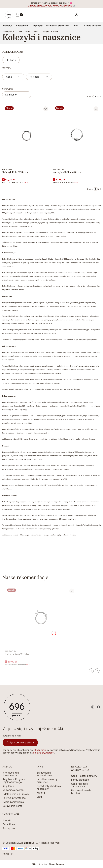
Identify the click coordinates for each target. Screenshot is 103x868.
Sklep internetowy (48, 864)
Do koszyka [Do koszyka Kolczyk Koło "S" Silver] (45, 161)
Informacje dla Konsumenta (11, 774)
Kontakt (7, 820)
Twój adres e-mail (12, 736)
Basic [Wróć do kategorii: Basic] (11, 60)
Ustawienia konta (12, 806)
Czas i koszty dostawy (84, 776)
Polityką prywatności (44, 753)
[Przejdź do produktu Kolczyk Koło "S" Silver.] (26, 135)
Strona (90, 96)
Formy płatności (80, 780)
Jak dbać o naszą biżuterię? (47, 781)
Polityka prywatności (14, 798)
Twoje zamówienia (13, 802)
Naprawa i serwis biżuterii (81, 792)
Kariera (41, 793)
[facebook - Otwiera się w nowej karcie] (99, 707)
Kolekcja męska (24, 31)
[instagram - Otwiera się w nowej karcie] (93, 707)
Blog (39, 797)
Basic (36, 31)
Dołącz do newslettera (20, 742)
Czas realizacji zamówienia (79, 785)
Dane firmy (9, 824)
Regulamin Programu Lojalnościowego (14, 781)
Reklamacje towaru (13, 790)
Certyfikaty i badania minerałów (49, 787)
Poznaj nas (9, 828)
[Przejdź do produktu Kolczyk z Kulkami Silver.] (77, 135)
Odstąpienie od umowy (16, 794)
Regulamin (41, 750)
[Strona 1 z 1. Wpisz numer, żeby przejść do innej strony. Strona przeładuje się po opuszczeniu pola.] (95, 96)
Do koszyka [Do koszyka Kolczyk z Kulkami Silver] (96, 161)
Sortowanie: (8, 89)
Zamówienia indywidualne (44, 774)
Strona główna (8, 31)
